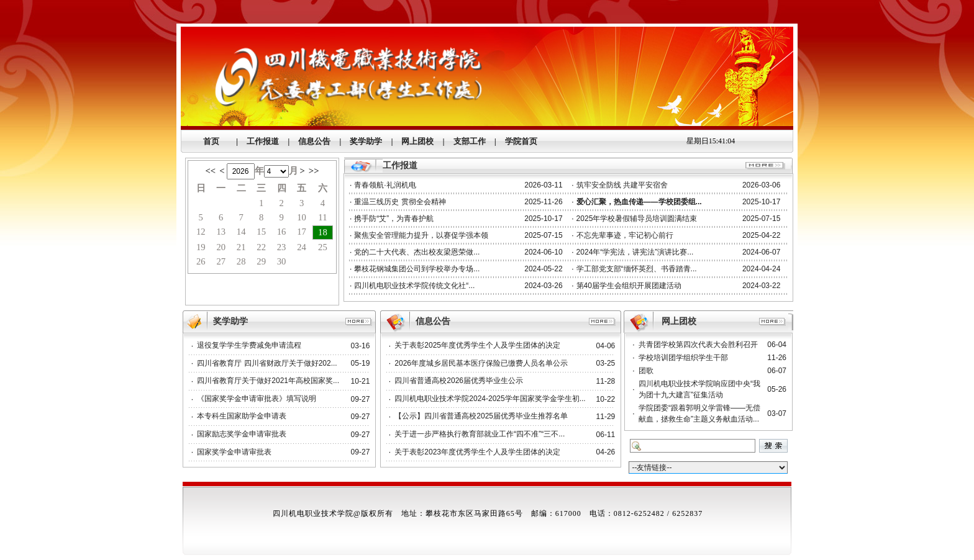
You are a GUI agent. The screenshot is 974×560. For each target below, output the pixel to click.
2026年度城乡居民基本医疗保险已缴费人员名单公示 (481, 363)
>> (314, 171)
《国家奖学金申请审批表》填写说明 (257, 399)
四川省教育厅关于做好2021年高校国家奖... (268, 381)
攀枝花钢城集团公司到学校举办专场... (417, 269)
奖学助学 (230, 321)
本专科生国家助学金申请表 (242, 416)
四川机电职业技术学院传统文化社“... (414, 286)
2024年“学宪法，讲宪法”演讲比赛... (635, 252)
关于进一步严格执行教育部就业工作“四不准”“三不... (480, 434)
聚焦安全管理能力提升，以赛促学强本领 (421, 235)
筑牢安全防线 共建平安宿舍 (622, 185)
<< (210, 171)
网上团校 (679, 321)
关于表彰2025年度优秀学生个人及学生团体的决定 (477, 345)
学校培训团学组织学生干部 (683, 358)
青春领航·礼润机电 (385, 185)
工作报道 (400, 165)
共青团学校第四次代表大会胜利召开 (698, 345)
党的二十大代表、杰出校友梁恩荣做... (417, 252)
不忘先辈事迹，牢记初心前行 (625, 235)
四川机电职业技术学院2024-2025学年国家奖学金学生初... (490, 399)
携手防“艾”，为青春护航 (394, 219)
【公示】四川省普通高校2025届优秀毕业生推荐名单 (481, 416)
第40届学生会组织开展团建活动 (629, 286)
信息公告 (433, 321)
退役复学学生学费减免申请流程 (249, 345)
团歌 (646, 371)
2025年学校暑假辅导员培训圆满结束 (637, 219)
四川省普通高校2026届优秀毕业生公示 (459, 381)
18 (323, 232)
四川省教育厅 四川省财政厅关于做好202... (267, 363)
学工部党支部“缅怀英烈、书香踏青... (637, 269)
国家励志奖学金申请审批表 (242, 434)
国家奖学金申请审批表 (234, 452)
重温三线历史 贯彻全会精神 (400, 202)
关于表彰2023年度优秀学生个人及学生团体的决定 (477, 452)
